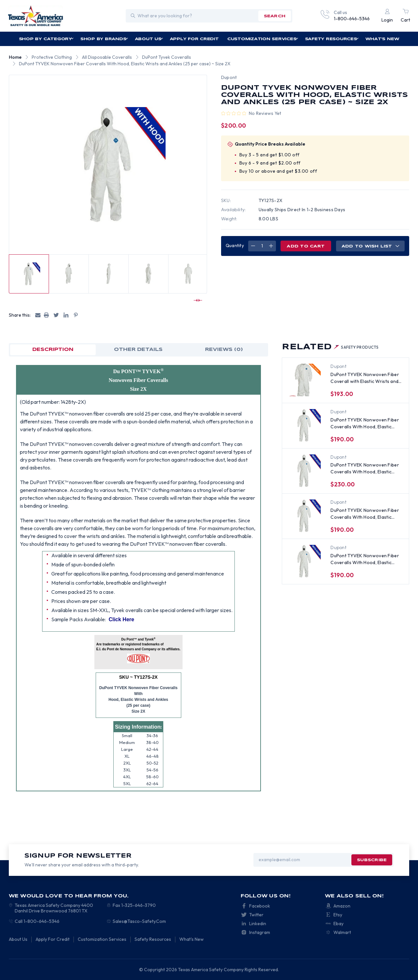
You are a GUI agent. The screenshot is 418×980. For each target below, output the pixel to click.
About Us (149, 39)
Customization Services (263, 39)
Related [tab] (330, 347)
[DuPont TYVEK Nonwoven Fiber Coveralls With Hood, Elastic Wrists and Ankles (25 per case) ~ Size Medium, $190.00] (304, 561)
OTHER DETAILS (138, 350)
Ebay (338, 924)
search (275, 16)
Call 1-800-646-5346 (37, 921)
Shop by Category (46, 39)
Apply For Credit (194, 39)
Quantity (235, 245)
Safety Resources (332, 39)
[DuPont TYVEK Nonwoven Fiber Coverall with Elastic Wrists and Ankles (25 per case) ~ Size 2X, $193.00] (304, 380)
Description (53, 350)
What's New (382, 39)
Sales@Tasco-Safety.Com (139, 921)
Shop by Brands (104, 39)
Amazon (342, 906)
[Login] (387, 16)
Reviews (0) (224, 350)
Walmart (342, 932)
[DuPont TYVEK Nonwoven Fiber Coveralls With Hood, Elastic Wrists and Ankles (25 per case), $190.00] (304, 425)
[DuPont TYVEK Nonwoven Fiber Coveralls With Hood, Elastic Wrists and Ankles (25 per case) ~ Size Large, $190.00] (304, 516)
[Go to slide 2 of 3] (197, 300)
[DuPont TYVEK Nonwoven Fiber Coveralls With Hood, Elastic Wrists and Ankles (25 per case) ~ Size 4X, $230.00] (304, 471)
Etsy (338, 915)
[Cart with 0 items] (405, 16)
